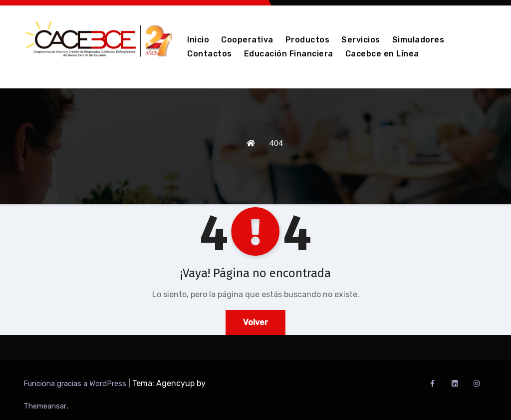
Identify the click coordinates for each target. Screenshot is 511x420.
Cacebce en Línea (382, 54)
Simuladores (418, 40)
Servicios (361, 40)
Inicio (198, 40)
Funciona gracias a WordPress (76, 384)
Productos (308, 40)
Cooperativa (247, 40)
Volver (255, 322)
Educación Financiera (289, 54)
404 (276, 143)
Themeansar (45, 406)
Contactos (210, 54)
